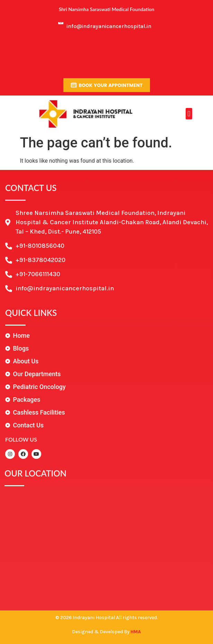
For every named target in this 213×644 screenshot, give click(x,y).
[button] (189, 114)
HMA (136, 632)
